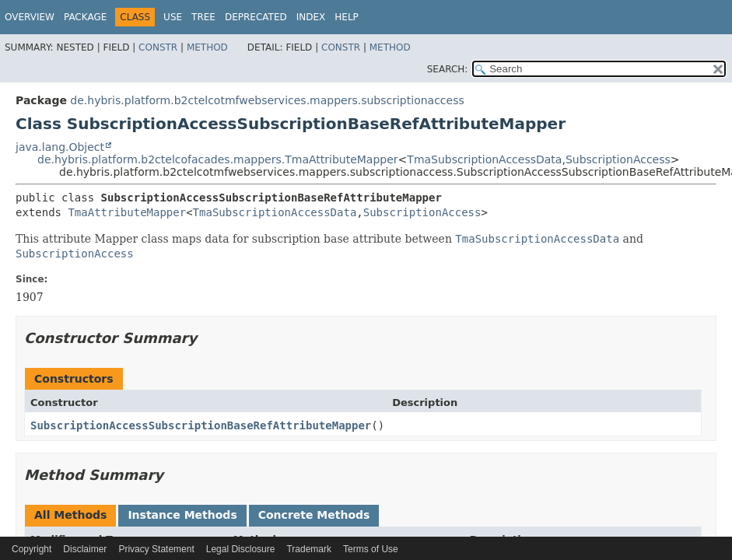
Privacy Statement (156, 549)
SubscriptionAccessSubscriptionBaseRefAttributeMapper (201, 425)
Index (311, 17)
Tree (203, 17)
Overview (30, 17)
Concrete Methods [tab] (314, 515)
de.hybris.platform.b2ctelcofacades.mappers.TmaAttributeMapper (218, 159)
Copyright (32, 549)
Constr (158, 47)
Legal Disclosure (241, 549)
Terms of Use (371, 549)
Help (347, 17)
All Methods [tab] (70, 515)
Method (207, 47)
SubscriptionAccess (618, 159)
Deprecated (256, 17)
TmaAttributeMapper (127, 212)
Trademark (309, 549)
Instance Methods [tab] (182, 515)
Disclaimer (85, 549)
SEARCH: (448, 69)
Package (85, 17)
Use (173, 17)
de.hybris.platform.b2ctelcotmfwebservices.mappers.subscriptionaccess (267, 100)
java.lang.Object (60, 147)
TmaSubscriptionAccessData (484, 159)
